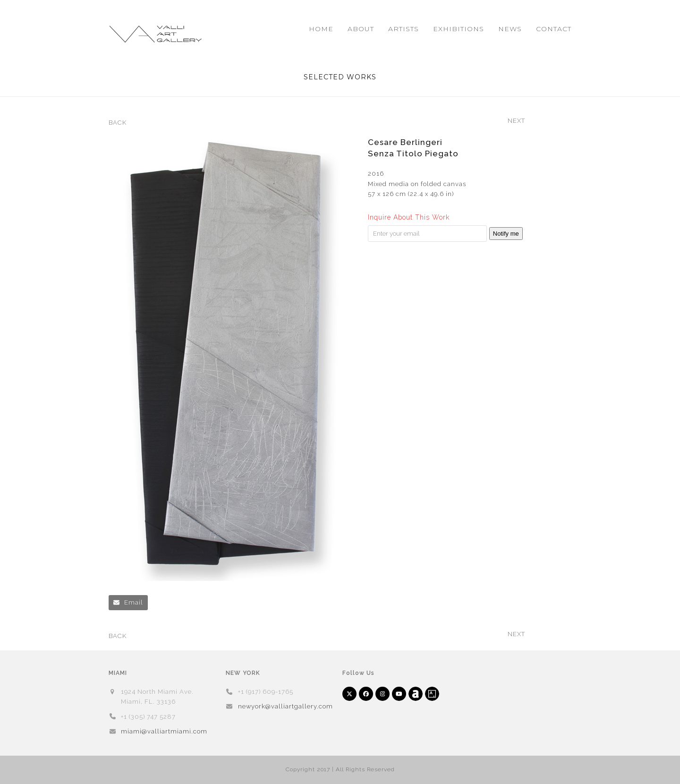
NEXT (516, 121)
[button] (128, 602)
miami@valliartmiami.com (164, 731)
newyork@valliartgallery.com (285, 706)
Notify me (506, 234)
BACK (118, 123)
